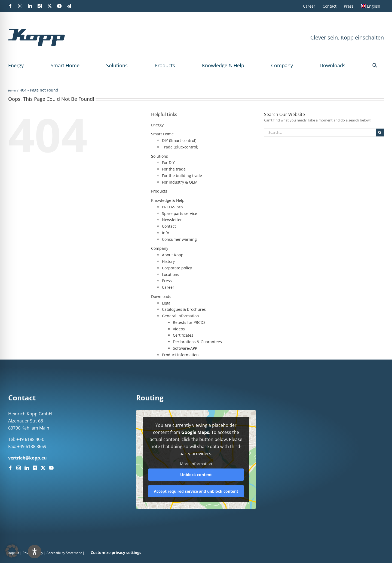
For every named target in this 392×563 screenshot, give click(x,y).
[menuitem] (371, 6)
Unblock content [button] (196, 474)
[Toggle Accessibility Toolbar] (207, 552)
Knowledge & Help (223, 65)
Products (165, 65)
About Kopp (173, 255)
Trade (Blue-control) (180, 147)
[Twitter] (43, 468)
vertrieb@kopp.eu (27, 458)
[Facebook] (10, 468)
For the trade (174, 169)
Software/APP (185, 348)
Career (168, 287)
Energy (16, 65)
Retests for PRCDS (189, 322)
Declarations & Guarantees (197, 342)
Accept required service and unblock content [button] (196, 491)
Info (166, 233)
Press (167, 281)
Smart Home (65, 65)
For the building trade (182, 176)
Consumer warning (179, 239)
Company (282, 65)
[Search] (380, 133)
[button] (375, 65)
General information (180, 316)
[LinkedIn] (27, 468)
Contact (169, 226)
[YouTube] (51, 468)
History (168, 261)
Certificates (183, 335)
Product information (180, 355)
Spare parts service (180, 213)
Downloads (333, 65)
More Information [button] (196, 464)
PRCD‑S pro (172, 207)
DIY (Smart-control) (179, 140)
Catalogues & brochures (184, 309)
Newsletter (172, 220)
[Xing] (35, 468)
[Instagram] (19, 468)
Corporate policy (177, 268)
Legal (167, 303)
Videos (179, 329)
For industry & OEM (180, 182)
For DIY (168, 162)
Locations (171, 274)
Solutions (117, 65)
